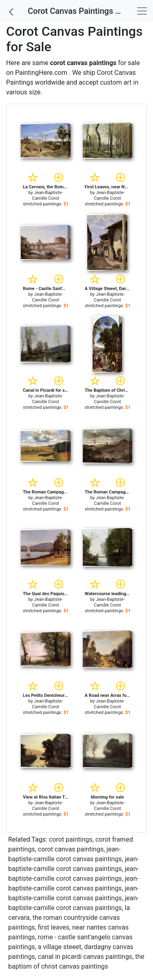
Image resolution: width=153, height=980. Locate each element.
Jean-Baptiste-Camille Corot (48, 195)
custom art (116, 82)
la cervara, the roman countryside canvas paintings (69, 918)
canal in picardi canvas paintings (85, 957)
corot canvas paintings (71, 849)
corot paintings (71, 839)
